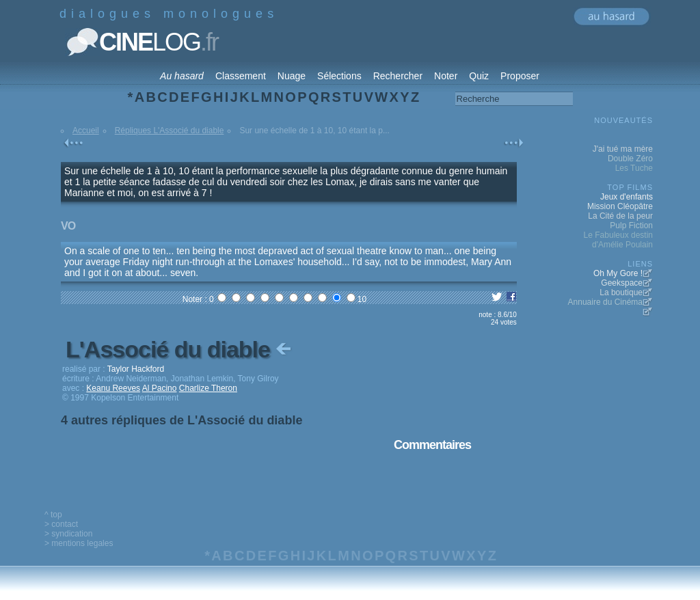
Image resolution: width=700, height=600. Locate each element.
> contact (61, 524)
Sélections (339, 76)
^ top (53, 515)
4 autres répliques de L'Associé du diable (181, 420)
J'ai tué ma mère (623, 149)
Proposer (520, 76)
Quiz (479, 76)
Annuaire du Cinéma (605, 302)
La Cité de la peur (620, 216)
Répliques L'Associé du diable (170, 131)
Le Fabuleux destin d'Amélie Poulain (618, 240)
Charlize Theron (208, 388)
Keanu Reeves (113, 388)
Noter (446, 76)
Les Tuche (634, 168)
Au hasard (182, 76)
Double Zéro (630, 159)
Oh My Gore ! (618, 273)
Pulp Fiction (631, 226)
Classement (241, 76)
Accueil (86, 131)
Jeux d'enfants (627, 197)
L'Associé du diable (180, 349)
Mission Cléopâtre (620, 206)
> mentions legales (79, 543)
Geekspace (622, 283)
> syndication (68, 534)
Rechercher (398, 76)
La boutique (621, 292)
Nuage (292, 76)
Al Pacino (160, 388)
